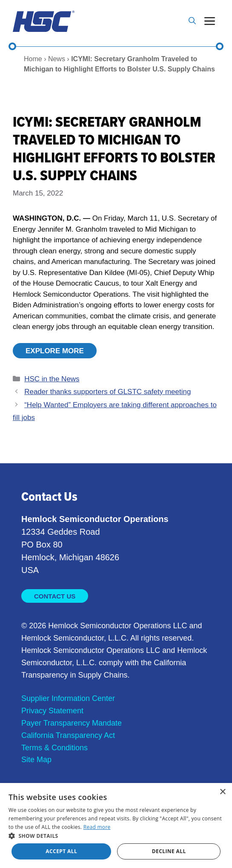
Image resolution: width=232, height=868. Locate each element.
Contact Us (55, 596)
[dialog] (116, 825)
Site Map (36, 760)
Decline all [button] (169, 851)
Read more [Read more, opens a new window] (97, 827)
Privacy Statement (52, 711)
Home (33, 59)
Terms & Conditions (54, 748)
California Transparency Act (68, 735)
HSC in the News (52, 379)
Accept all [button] (61, 851)
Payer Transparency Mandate (72, 723)
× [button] (222, 792)
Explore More (55, 351)
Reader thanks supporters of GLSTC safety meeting (107, 392)
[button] (192, 21)
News (57, 59)
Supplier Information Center (68, 698)
